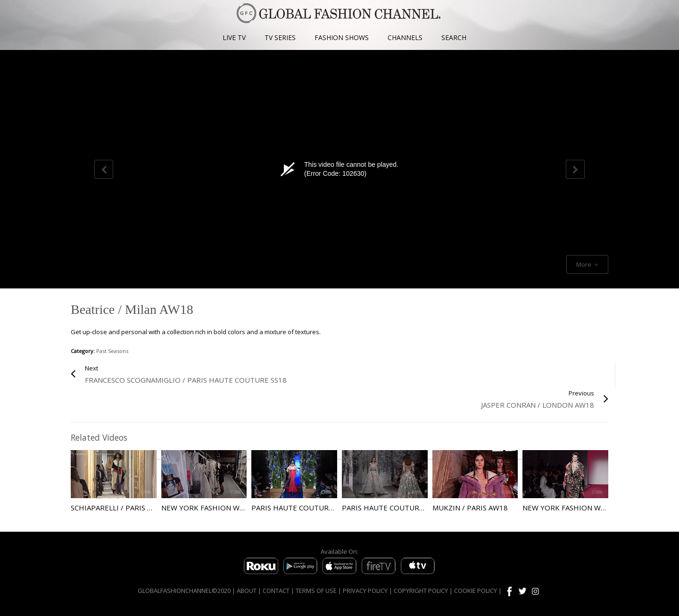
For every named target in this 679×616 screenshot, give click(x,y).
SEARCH (454, 37)
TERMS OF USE (316, 591)
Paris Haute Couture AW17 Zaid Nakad (415, 508)
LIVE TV (234, 37)
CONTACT (276, 591)
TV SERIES (280, 37)
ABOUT (247, 591)
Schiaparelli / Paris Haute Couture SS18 (148, 508)
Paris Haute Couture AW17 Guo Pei (318, 508)
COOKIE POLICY (476, 591)
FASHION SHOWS (342, 37)
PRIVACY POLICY (365, 591)
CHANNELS (405, 37)
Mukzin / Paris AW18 (470, 508)
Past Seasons (112, 351)
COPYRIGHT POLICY (421, 591)
